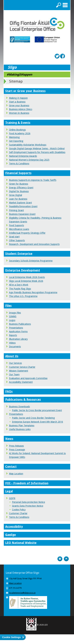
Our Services (15, 363)
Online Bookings (17, 130)
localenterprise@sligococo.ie (22, 593)
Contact (11, 466)
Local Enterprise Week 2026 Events (27, 277)
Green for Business (19, 184)
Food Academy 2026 (20, 133)
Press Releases (16, 446)
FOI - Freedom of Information (27, 483)
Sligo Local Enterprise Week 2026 (26, 281)
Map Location (16, 474)
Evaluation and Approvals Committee (28, 378)
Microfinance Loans (19, 229)
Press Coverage (17, 450)
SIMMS (13, 316)
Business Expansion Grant (22, 214)
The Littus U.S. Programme (23, 296)
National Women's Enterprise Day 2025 (29, 160)
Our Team (14, 374)
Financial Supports (18, 173)
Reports (13, 335)
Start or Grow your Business (25, 91)
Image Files (15, 313)
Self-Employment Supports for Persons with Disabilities (37, 152)
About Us (12, 356)
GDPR (12, 498)
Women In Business (19, 113)
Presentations (16, 328)
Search (59, 5)
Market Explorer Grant (20, 203)
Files (8, 306)
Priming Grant (16, 210)
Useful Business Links (20, 429)
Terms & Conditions (19, 164)
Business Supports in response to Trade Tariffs (33, 180)
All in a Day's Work (19, 285)
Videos (12, 343)
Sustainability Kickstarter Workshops (28, 145)
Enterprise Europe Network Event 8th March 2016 (37, 422)
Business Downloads (19, 407)
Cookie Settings (11, 637)
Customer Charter (18, 513)
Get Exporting (16, 141)
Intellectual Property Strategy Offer (27, 233)
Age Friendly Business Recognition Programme (33, 292)
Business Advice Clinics (21, 109)
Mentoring (14, 137)
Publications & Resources (23, 399)
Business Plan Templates (22, 426)
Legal (9, 491)
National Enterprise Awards (23, 156)
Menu (65, 5)
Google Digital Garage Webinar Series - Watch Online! (37, 148)
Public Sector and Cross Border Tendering (33, 418)
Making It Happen (18, 98)
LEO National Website (21, 543)
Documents (15, 347)
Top (66, 559)
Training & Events (18, 123)
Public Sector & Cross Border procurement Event (37, 410)
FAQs (9, 391)
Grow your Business (19, 105)
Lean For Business (18, 199)
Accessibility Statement (21, 382)
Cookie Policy (19, 510)
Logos (12, 320)
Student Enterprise (19, 254)
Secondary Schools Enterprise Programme (31, 261)
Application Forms (18, 331)
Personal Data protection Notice (28, 502)
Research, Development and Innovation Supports (34, 244)
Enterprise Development (23, 270)
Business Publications (20, 324)
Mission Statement (19, 371)
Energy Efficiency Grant (21, 188)
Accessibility (14, 527)
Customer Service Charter (22, 367)
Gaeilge (11, 535)
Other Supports (17, 240)
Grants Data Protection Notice (28, 506)
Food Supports (16, 225)
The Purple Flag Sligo (20, 289)
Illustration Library (18, 339)
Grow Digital (16, 195)
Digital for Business (19, 191)
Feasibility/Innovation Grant (23, 206)
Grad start (14, 237)
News (9, 439)
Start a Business (17, 102)
